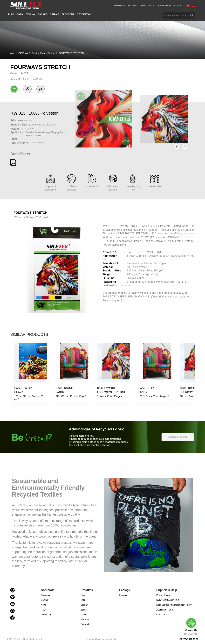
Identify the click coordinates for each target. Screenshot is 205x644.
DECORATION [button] (84, 14)
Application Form (164, 610)
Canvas (84, 615)
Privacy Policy (163, 595)
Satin (83, 600)
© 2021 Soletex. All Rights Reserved (25, 639)
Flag (83, 595)
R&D (143, 6)
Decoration (86, 624)
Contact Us (191, 625)
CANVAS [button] (55, 14)
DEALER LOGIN (164, 6)
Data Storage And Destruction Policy (174, 605)
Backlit (84, 610)
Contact (45, 600)
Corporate (46, 595)
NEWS (151, 6)
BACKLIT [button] (43, 14)
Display (84, 605)
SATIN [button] (20, 14)
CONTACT (179, 6)
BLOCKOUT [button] (68, 14)
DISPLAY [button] (30, 14)
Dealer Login (47, 615)
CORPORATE (119, 6)
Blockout (85, 619)
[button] (185, 147)
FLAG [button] (11, 14)
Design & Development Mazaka (101, 639)
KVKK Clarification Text (167, 600)
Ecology (123, 595)
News (44, 605)
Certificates (162, 615)
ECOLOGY (133, 6)
